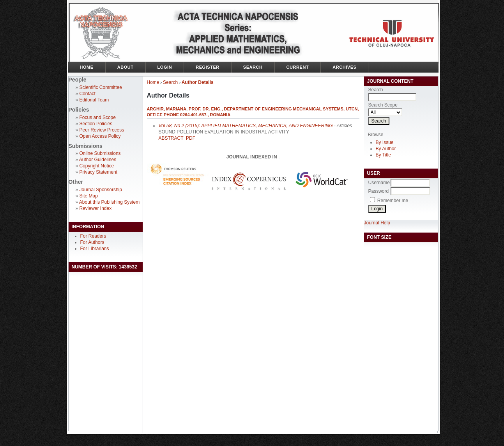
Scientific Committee (101, 87)
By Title (383, 155)
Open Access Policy (100, 136)
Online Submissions (100, 153)
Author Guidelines (98, 160)
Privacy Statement (98, 172)
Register (208, 67)
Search (253, 67)
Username (379, 183)
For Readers (93, 236)
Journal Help (377, 223)
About (126, 67)
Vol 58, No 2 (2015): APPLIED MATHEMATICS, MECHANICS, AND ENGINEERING (246, 126)
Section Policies (96, 124)
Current (298, 67)
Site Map (89, 196)
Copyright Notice (97, 166)
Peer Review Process (102, 130)
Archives (344, 67)
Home (87, 67)
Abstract (171, 138)
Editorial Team (94, 100)
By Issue (385, 142)
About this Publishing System (109, 202)
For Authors (92, 242)
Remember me (393, 201)
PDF (191, 138)
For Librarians (95, 249)
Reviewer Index (96, 208)
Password (379, 191)
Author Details (198, 82)
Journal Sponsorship (101, 190)
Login (165, 67)
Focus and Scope (98, 117)
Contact (88, 94)
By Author (386, 149)
